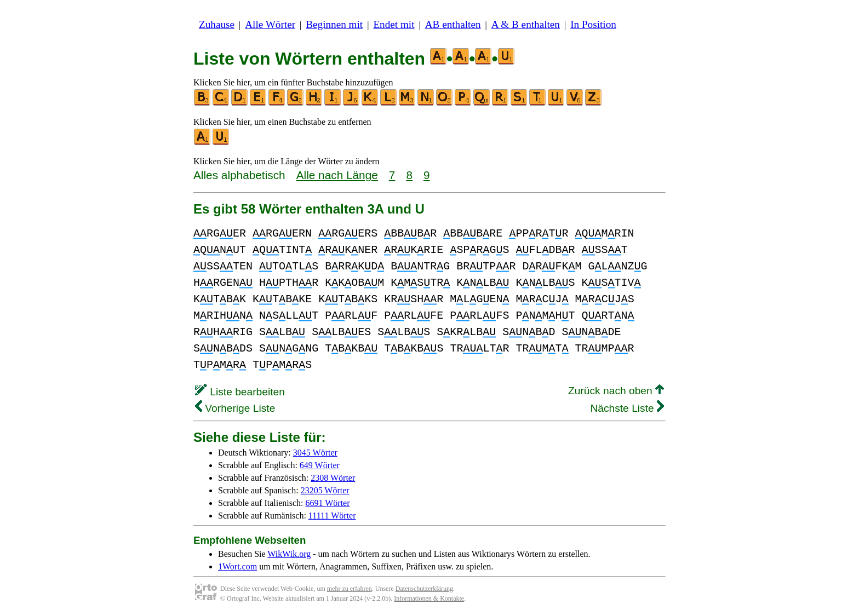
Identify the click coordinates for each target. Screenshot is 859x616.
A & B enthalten (526, 24)
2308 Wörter (333, 478)
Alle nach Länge (337, 175)
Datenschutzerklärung (424, 589)
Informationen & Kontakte (429, 598)
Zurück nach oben (616, 391)
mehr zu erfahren (350, 589)
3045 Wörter (315, 453)
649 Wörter (320, 465)
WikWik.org (289, 554)
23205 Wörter (325, 490)
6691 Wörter (328, 503)
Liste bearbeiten (240, 392)
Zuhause (217, 24)
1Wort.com (237, 566)
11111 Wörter (332, 516)
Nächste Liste (627, 408)
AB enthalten (453, 24)
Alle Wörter (270, 24)
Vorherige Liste (235, 408)
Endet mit (394, 24)
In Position (593, 24)
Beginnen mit (334, 24)
